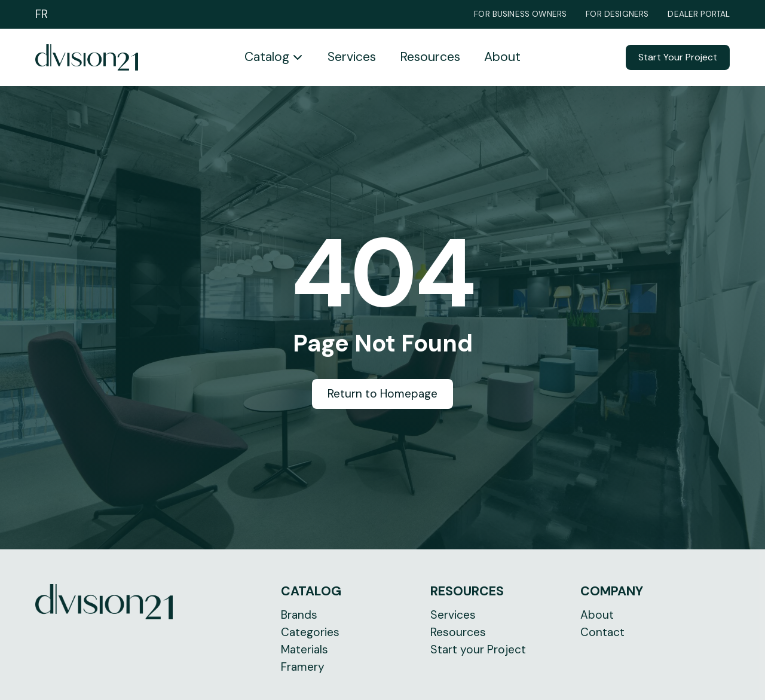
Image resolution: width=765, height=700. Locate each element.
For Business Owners (520, 14)
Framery (303, 667)
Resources (430, 57)
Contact (602, 632)
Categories (310, 632)
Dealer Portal (699, 14)
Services (352, 57)
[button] (274, 57)
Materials (305, 649)
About (502, 57)
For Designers (617, 14)
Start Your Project (678, 57)
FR (42, 14)
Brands (299, 615)
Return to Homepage (382, 394)
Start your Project (478, 649)
